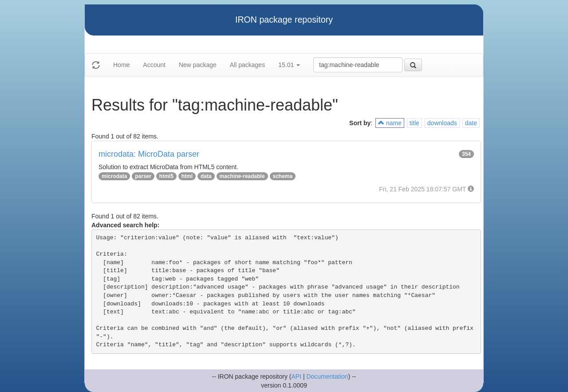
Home (121, 65)
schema (283, 176)
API (296, 376)
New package (198, 65)
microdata (114, 176)
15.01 (289, 65)
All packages (247, 65)
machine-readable (242, 176)
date (471, 123)
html (187, 176)
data (206, 176)
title (414, 123)
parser (143, 176)
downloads (442, 123)
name (390, 123)
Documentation (327, 376)
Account (154, 65)
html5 (166, 176)
